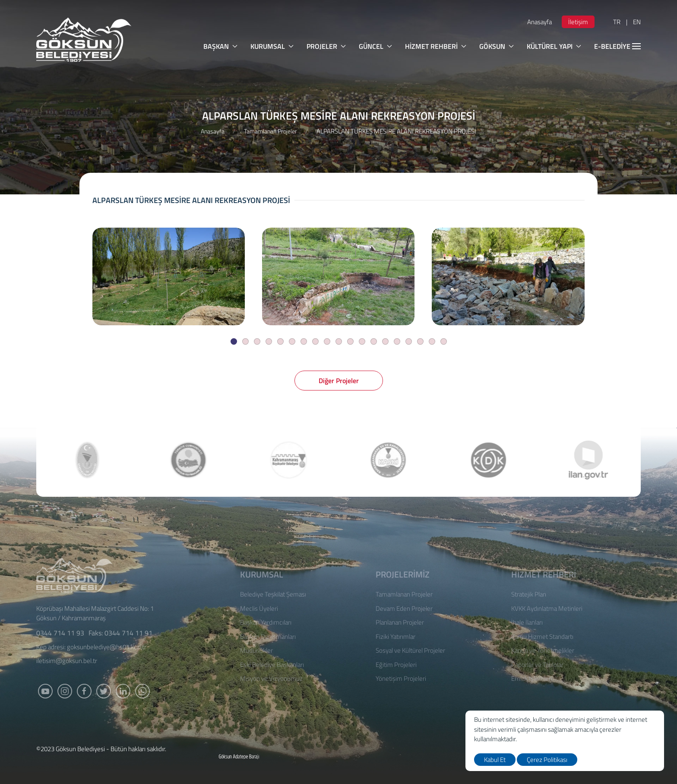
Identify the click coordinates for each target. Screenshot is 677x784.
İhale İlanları (527, 622)
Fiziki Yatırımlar (395, 637)
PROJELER (326, 46)
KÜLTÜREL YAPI (554, 46)
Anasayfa (539, 22)
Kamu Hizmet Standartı (542, 637)
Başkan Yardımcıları (266, 622)
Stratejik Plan (529, 594)
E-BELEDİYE (617, 46)
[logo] (84, 40)
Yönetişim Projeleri (401, 679)
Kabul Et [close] (495, 760)
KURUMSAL (272, 46)
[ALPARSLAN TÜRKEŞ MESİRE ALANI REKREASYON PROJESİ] (169, 276)
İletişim (578, 22)
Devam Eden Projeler (404, 609)
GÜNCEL (375, 46)
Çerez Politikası (547, 760)
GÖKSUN (497, 46)
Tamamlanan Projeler (270, 131)
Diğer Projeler (339, 381)
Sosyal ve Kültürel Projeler (410, 651)
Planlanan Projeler (400, 622)
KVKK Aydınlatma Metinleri (547, 609)
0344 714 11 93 (60, 633)
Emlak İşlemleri (532, 679)
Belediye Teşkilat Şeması (273, 594)
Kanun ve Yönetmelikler (543, 651)
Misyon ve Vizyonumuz (271, 679)
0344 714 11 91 (128, 633)
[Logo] (74, 574)
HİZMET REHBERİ (436, 46)
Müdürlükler (256, 651)
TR (617, 22)
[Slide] (234, 341)
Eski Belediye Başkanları (272, 665)
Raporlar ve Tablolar (537, 665)
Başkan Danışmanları (268, 637)
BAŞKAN (220, 46)
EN (637, 22)
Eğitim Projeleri (396, 665)
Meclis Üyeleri (259, 609)
